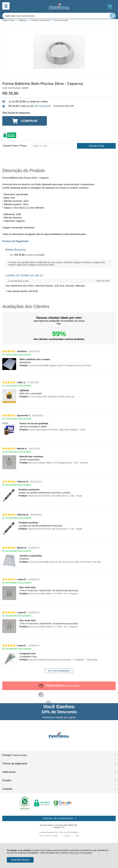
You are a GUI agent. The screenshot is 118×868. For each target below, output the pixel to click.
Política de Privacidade (80, 853)
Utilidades (23, 20)
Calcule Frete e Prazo (15, 146)
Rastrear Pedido (20, 755)
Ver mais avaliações (59, 671)
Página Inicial (8, 20)
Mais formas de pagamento (16, 113)
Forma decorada (61, 20)
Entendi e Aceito (20, 860)
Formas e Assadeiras (41, 20)
